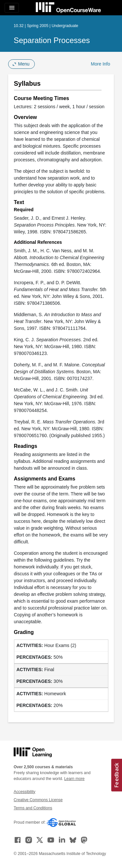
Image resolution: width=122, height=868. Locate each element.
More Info (100, 64)
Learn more (74, 779)
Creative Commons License (38, 800)
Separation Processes (52, 40)
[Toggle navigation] (12, 8)
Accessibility (25, 792)
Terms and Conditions (33, 808)
